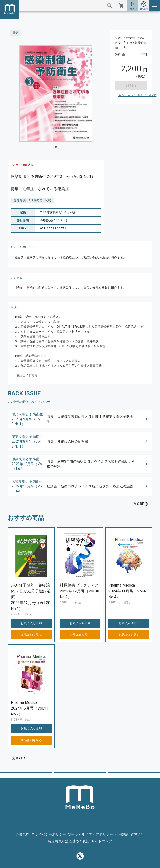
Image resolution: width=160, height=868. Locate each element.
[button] (80, 419)
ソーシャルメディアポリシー (90, 834)
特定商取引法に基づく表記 (69, 841)
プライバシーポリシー (49, 834)
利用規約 (122, 834)
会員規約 (22, 834)
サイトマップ (102, 841)
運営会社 (138, 834)
